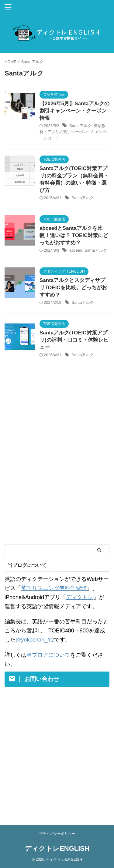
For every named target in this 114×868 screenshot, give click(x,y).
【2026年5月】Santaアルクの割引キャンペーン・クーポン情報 (74, 111)
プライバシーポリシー (57, 834)
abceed (76, 250)
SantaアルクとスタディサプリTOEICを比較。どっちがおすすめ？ (73, 288)
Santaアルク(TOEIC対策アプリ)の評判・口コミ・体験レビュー (74, 340)
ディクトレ (80, 597)
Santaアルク (80, 126)
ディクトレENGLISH (57, 848)
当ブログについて (48, 655)
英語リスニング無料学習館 (54, 588)
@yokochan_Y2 (35, 640)
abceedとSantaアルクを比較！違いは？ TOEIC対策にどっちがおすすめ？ (74, 235)
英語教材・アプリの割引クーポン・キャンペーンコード (73, 132)
